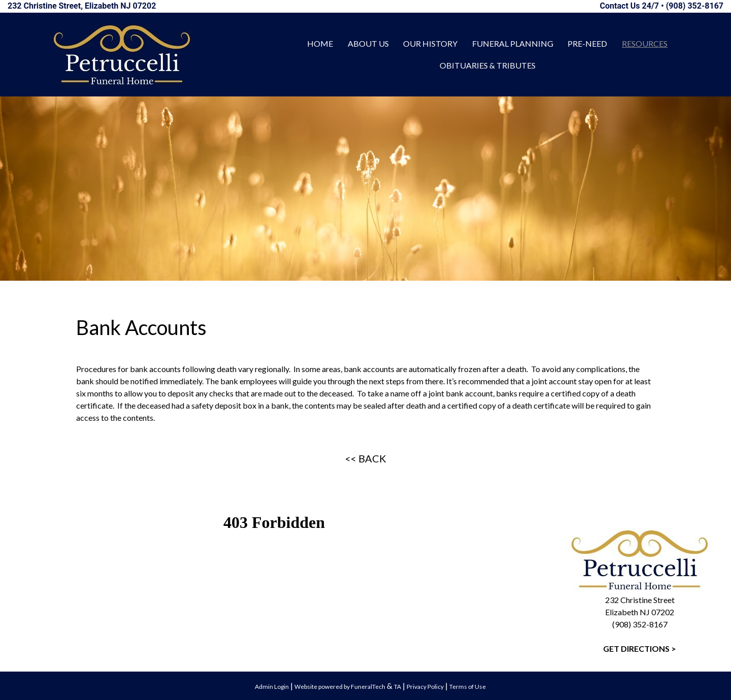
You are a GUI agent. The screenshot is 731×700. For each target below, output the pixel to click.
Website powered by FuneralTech (340, 687)
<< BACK (366, 458)
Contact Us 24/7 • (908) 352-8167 (662, 6)
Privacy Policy (425, 687)
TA (397, 687)
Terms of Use (468, 687)
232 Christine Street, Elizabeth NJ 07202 (82, 6)
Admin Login (272, 687)
